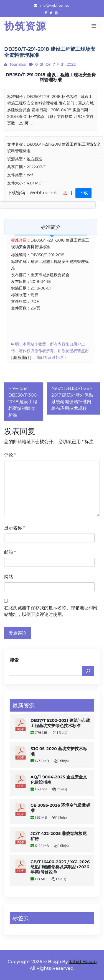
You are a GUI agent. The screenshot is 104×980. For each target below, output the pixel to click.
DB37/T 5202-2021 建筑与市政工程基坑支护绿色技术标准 (60, 723)
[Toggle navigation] (94, 26)
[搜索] (88, 671)
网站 (9, 577)
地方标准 (34, 159)
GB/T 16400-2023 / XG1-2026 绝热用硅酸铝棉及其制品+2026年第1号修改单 (60, 867)
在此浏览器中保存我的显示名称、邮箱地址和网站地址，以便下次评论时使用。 (51, 611)
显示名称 (14, 528)
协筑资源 (25, 26)
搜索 (14, 660)
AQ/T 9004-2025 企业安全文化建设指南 (59, 780)
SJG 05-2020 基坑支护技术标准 (59, 751)
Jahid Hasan (83, 962)
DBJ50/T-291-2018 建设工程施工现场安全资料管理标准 (51, 77)
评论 (10, 455)
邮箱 (10, 552)
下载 (83, 193)
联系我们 (21, 357)
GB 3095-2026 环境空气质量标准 (60, 808)
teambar (18, 64)
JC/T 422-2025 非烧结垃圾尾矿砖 (59, 836)
